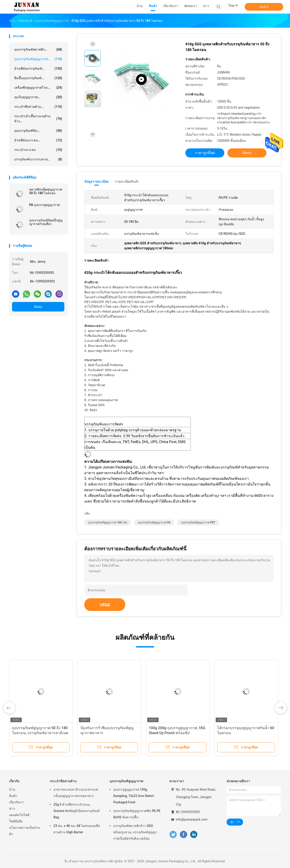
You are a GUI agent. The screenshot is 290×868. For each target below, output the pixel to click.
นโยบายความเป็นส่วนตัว (24, 831)
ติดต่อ (38, 307)
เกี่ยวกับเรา (17, 802)
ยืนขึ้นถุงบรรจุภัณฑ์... (38, 78)
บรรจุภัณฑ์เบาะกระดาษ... (38, 159)
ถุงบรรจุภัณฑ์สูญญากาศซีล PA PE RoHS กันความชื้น (137, 814)
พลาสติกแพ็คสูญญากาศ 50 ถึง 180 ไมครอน (46, 191)
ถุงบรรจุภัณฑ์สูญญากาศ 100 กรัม (108, 522)
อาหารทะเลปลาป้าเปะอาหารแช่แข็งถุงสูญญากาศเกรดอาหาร (76, 793)
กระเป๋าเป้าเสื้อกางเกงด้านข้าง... (38, 119)
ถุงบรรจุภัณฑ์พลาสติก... (38, 49)
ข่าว (12, 809)
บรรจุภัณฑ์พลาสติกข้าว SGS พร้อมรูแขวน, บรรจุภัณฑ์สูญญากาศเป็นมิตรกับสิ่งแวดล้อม (135, 832)
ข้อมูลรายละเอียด (96, 181)
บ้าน (12, 790)
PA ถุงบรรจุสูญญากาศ (45, 205)
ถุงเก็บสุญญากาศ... (38, 97)
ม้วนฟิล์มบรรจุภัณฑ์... (38, 69)
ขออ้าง (264, 7)
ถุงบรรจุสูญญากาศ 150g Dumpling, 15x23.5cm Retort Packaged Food (134, 796)
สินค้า (13, 796)
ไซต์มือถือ (16, 821)
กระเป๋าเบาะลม (38, 150)
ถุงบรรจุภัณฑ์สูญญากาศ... (38, 59)
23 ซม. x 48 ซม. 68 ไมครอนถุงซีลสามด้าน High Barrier (77, 829)
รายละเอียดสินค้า (127, 181)
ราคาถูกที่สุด (205, 153)
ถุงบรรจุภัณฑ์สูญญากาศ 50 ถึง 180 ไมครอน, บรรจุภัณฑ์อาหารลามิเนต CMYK (40, 733)
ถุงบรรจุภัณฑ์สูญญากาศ (126, 781)
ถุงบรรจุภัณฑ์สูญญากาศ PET (198, 522)
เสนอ (105, 605)
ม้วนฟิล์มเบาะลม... (38, 140)
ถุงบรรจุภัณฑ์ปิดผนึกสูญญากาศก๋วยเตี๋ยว (46, 222)
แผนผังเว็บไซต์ (19, 815)
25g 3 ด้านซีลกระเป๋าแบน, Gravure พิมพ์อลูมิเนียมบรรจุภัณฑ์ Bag (77, 811)
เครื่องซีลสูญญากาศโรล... (38, 88)
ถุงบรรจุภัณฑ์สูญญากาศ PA (154, 522)
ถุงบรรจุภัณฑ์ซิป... (38, 131)
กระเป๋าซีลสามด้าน (63, 781)
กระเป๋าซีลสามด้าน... (38, 107)
